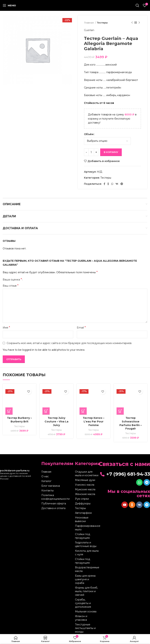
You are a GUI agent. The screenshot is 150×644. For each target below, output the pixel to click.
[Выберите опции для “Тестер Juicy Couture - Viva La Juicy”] (46, 411)
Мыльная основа (86, 611)
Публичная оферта (54, 503)
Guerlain (89, 30)
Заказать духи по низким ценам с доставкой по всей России (15, 475)
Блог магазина (51, 486)
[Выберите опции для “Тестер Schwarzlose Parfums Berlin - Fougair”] (120, 411)
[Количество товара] (91, 152)
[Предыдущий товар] (132, 23)
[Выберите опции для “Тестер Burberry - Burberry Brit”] (9, 411)
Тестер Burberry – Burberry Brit (19, 420)
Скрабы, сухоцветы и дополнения (83, 603)
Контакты (47, 490)
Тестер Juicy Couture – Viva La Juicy (56, 421)
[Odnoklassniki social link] (108, 184)
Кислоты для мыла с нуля (87, 553)
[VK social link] (117, 184)
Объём (89, 134)
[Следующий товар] (139, 23)
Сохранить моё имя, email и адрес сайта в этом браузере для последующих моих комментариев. (69, 343)
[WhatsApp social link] (112, 184)
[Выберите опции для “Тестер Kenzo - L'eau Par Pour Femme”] (83, 411)
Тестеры (102, 23)
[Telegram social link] (122, 184)
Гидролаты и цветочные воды (86, 544)
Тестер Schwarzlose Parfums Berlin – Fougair (131, 423)
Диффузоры (83, 503)
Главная (89, 23)
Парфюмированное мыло (87, 528)
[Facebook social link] (104, 184)
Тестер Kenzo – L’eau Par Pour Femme (94, 421)
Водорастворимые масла (87, 569)
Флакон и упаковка (81, 618)
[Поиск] (137, 5)
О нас (45, 476)
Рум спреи (82, 499)
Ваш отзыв (11, 286)
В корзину (111, 152)
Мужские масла (85, 489)
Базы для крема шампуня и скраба (85, 579)
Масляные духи (85, 480)
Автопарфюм (83, 513)
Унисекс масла (85, 485)
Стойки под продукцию (83, 536)
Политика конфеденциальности (55, 497)
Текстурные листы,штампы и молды (85, 628)
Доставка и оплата (53, 508)
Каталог (46, 481)
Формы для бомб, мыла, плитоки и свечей (86, 591)
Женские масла (85, 494)
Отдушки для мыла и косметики (87, 474)
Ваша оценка (12, 280)
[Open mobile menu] (9, 5)
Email (81, 328)
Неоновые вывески (82, 519)
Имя (6, 328)
